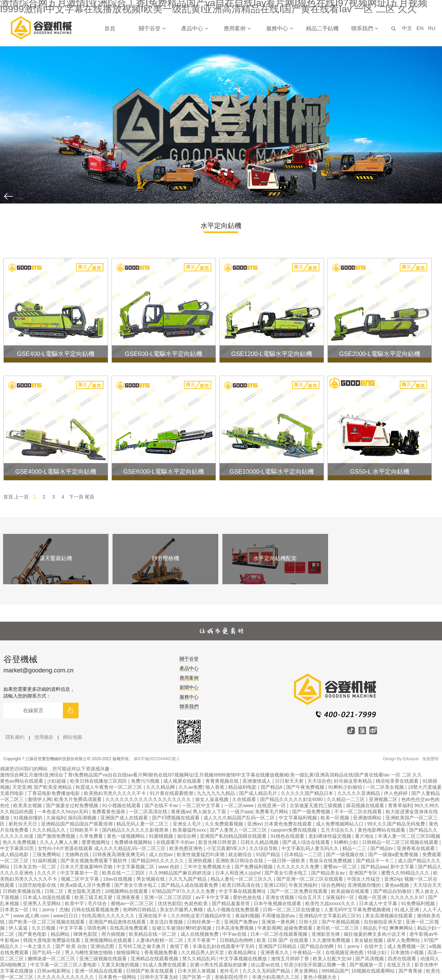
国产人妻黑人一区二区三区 (239, 830)
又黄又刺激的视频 (121, 965)
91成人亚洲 (407, 910)
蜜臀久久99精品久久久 (406, 873)
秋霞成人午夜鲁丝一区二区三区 (109, 787)
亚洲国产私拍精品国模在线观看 (234, 836)
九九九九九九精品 (217, 793)
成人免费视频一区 (407, 946)
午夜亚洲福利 (304, 885)
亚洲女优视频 (280, 897)
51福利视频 (45, 861)
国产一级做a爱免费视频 (394, 854)
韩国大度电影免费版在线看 (52, 940)
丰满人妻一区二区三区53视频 (409, 836)
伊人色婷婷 (396, 793)
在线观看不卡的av (176, 842)
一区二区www (239, 805)
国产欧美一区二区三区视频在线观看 (47, 922)
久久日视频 (44, 928)
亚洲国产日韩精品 (278, 946)
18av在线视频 (118, 879)
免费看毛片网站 (272, 812)
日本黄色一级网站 (118, 977)
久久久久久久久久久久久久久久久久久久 (149, 799)
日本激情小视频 (408, 952)
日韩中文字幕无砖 (160, 977)
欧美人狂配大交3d (333, 959)
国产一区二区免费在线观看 (300, 891)
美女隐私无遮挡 (85, 891)
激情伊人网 (39, 799)
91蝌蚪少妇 (347, 842)
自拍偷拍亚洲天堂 (384, 922)
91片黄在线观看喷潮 (172, 793)
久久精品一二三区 (346, 799)
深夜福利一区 (341, 897)
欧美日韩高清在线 (242, 885)
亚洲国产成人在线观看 (125, 818)
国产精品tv (382, 848)
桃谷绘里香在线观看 (398, 781)
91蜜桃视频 (162, 836)
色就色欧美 (197, 903)
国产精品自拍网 (318, 946)
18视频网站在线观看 (127, 891)
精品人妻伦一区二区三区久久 (242, 879)
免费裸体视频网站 (134, 842)
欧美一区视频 (336, 818)
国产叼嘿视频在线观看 (176, 818)
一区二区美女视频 (386, 787)
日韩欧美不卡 (85, 830)
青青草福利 (400, 805)
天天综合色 (319, 781)
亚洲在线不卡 (153, 916)
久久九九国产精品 (188, 879)
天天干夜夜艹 (202, 940)
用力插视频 (114, 934)
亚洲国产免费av (242, 922)
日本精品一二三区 (304, 854)
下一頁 (76, 497)
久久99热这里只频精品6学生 (202, 916)
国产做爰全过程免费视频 (73, 805)
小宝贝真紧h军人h (227, 848)
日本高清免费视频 (235, 928)
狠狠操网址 (129, 952)
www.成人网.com (32, 916)
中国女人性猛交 (364, 879)
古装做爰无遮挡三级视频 (317, 805)
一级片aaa (241, 812)
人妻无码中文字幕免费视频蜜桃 (358, 910)
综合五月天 (310, 897)
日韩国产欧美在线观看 (151, 971)
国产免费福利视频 (254, 867)
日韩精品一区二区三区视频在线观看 (401, 842)
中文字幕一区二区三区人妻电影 (64, 965)
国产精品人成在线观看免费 (190, 885)
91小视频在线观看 (122, 805)
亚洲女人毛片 (188, 824)
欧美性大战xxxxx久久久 (331, 903)
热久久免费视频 (20, 842)
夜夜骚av (181, 812)
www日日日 (66, 916)
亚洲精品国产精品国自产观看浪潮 (78, 824)
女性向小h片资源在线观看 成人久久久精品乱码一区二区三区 (102, 848)
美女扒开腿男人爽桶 (182, 910)
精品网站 (61, 934)
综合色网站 (333, 885)
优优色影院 (170, 903)
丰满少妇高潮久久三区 (276, 977)
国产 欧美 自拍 (72, 946)
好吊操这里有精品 (354, 781)
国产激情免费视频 (57, 836)
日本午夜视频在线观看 (278, 903)
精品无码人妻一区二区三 (143, 824)
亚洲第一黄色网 (279, 922)
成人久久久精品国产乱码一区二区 (240, 818)
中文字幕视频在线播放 (244, 959)
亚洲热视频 (201, 861)
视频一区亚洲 (373, 897)
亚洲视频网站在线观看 (109, 940)
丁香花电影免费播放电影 (54, 793)
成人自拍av (162, 854)
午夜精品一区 (308, 952)
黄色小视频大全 (321, 977)
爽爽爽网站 (402, 928)
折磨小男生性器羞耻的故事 (219, 965)
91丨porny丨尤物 (50, 910)
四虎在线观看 (403, 959)
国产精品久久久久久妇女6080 (292, 799)
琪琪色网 (97, 928)
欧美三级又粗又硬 (94, 897)
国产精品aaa (374, 867)
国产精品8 (272, 787)
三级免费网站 (47, 854)
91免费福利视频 (419, 903)
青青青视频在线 (223, 781)
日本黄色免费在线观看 (289, 824)
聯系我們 (364, 28)
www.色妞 (169, 867)
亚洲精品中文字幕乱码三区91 (331, 916)
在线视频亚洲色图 (345, 952)
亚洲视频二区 (384, 799)
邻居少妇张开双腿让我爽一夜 (316, 965)
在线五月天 (400, 965)
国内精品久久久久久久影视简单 (136, 830)
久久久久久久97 (408, 897)
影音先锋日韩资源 (218, 842)
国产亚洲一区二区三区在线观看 (310, 879)
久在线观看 (245, 799)
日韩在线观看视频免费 (96, 910)
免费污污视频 (146, 781)
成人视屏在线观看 (183, 781)
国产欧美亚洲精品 (53, 787)
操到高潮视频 (83, 818)
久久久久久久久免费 (299, 867)
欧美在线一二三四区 (124, 873)
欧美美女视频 (28, 805)
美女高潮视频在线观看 (390, 916)
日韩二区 (55, 891)
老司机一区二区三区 (338, 928)
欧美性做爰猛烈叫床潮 (201, 854)
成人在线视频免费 (200, 934)
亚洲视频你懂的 (365, 885)
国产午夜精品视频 (341, 922)
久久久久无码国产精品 (267, 971)
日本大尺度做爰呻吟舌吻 (87, 867)
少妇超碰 (57, 781)
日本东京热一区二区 (35, 867)
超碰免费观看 (299, 928)
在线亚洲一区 (272, 805)
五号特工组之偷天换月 (142, 946)
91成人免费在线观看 (165, 965)
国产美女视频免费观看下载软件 (95, 861)
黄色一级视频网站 (126, 836)
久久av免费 (191, 787)
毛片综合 (98, 903)
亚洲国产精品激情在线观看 (118, 922)
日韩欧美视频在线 (22, 891)
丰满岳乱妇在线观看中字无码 (224, 946)
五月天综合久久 (338, 830)
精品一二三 (355, 848)
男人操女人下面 (210, 812)
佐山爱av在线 (266, 965)
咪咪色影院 (86, 934)
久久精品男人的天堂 (203, 952)
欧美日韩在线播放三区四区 (99, 781)
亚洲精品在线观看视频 (155, 959)
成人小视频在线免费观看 (234, 910)
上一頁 (21, 497)
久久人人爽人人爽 (60, 842)
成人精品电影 (15, 854)
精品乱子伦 (375, 928)
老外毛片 (230, 971)
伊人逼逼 (19, 928)
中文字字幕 (72, 928)
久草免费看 (92, 836)
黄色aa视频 (398, 885)
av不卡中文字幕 (213, 897)
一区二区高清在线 (149, 812)
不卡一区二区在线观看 (359, 812)
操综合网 (187, 836)
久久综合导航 (264, 848)
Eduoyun (411, 759)
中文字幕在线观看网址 (243, 891)
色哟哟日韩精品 (140, 910)
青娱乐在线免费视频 (331, 861)
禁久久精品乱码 (200, 959)
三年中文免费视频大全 (208, 867)
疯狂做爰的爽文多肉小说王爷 (375, 934)
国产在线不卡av (162, 805)
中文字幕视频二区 (136, 867)
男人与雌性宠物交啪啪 (89, 952)
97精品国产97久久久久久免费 (184, 891)
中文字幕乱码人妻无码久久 (311, 848)
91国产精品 (269, 854)
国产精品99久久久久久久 (158, 861)
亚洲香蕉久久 (275, 952)
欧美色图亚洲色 (187, 848)
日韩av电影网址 (55, 971)
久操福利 (56, 818)
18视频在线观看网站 (373, 971)
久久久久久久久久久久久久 (66, 977)
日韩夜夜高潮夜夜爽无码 (119, 854)
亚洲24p (393, 879)
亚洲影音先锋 (326, 934)
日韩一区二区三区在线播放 (292, 910)
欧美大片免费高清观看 (79, 799)
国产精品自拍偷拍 (393, 891)
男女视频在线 (151, 879)
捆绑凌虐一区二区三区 (52, 959)
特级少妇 (377, 952)
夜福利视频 (247, 916)
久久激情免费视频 (332, 940)
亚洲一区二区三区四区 (169, 897)
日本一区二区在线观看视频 (279, 934)
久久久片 (47, 873)
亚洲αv (254, 824)
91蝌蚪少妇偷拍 (346, 787)
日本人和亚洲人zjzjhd (239, 873)
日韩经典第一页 (204, 922)
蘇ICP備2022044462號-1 (157, 759)
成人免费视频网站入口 (340, 824)
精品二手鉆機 (322, 28)
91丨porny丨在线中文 (361, 946)
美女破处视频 (369, 940)
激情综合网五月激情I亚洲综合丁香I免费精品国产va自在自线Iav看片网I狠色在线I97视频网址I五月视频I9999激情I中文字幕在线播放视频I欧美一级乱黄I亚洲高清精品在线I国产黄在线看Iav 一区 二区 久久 (211, 775)
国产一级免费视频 (312, 812)
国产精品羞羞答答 (232, 903)
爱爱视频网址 (97, 842)
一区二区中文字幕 (202, 805)
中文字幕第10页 (18, 848)
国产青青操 (411, 971)
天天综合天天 (427, 885)
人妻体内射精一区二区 (160, 940)
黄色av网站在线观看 (22, 781)
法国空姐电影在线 (38, 885)
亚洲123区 (275, 885)
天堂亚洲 (22, 787)
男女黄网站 (307, 971)
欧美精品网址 (243, 952)
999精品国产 (335, 971)
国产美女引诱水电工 (287, 873)
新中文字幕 (403, 867)
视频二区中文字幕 (81, 879)
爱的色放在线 (248, 897)
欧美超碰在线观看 (351, 891)
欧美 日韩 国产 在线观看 (283, 940)
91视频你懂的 (28, 818)
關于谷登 (152, 28)
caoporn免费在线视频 (294, 830)
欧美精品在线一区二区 (153, 934)
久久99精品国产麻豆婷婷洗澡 (181, 873)
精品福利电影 (243, 787)
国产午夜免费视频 (306, 787)
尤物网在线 (78, 854)
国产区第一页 (197, 977)
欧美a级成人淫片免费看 (86, 885)
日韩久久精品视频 (260, 842)
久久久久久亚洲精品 (359, 793)
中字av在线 (235, 934)
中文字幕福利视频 (299, 818)
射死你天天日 (23, 824)
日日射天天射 (290, 781)
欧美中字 (75, 903)
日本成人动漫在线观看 (47, 897)
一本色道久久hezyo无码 (63, 812)
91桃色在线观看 (288, 836)
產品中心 (194, 28)
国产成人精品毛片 (259, 793)
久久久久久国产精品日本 (308, 793)
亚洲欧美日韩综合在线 (240, 861)
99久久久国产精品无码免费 (397, 824)
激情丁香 (180, 946)
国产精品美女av (329, 873)
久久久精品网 (161, 787)
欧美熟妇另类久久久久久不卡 (116, 793)
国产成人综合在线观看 (307, 842)
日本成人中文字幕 (379, 903)
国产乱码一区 (47, 952)
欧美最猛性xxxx (190, 830)
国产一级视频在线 (346, 854)
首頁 (110, 28)
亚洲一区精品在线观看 (99, 971)
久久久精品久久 (50, 830)
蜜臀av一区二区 (341, 867)
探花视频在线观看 (366, 805)
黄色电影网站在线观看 (382, 830)
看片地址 (365, 836)
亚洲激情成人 (257, 781)
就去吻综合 (241, 854)
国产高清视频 (370, 959)
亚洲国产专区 (364, 873)
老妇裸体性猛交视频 (330, 836)
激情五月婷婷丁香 (291, 959)
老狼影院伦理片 (232, 977)
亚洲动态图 (103, 946)
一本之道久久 (38, 946)
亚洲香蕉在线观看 (417, 848)
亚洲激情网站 (368, 818)
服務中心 (279, 28)
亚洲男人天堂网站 (42, 903)
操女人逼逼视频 (213, 799)
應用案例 (237, 28)
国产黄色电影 (33, 934)
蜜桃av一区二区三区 (133, 903)
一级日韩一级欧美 (287, 861)
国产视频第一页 (367, 965)
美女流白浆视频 (167, 922)
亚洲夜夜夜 (129, 897)
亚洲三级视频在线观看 (104, 959)
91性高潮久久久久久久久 (109, 916)
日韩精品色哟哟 (237, 940)
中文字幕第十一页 (80, 873)
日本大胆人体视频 (197, 971)
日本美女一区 (15, 910)
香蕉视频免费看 (161, 952)
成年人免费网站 (404, 940)
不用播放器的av (279, 916)
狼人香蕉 (216, 787)
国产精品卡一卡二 (376, 861)
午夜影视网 (269, 928)
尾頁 (89, 497)
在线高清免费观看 (130, 928)
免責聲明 (430, 759)
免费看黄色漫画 (109, 812)
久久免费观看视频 (225, 824)
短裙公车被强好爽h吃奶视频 (183, 928)
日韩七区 (309, 922)
